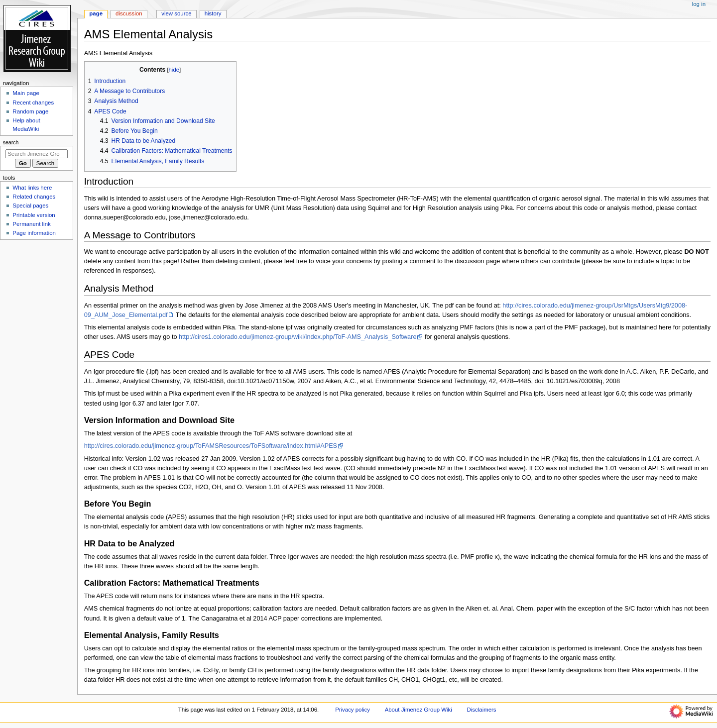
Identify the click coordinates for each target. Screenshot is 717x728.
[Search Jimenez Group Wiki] (37, 154)
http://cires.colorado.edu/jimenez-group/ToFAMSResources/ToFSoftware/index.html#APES (211, 446)
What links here (32, 188)
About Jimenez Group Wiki (418, 710)
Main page (26, 93)
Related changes (34, 197)
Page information (34, 233)
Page (96, 13)
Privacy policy (353, 710)
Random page (30, 111)
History (213, 13)
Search (11, 142)
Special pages (30, 206)
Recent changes (33, 103)
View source (176, 13)
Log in (699, 4)
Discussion (129, 13)
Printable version (34, 215)
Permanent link (31, 224)
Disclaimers (482, 710)
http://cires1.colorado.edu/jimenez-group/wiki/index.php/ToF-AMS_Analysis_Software (298, 337)
